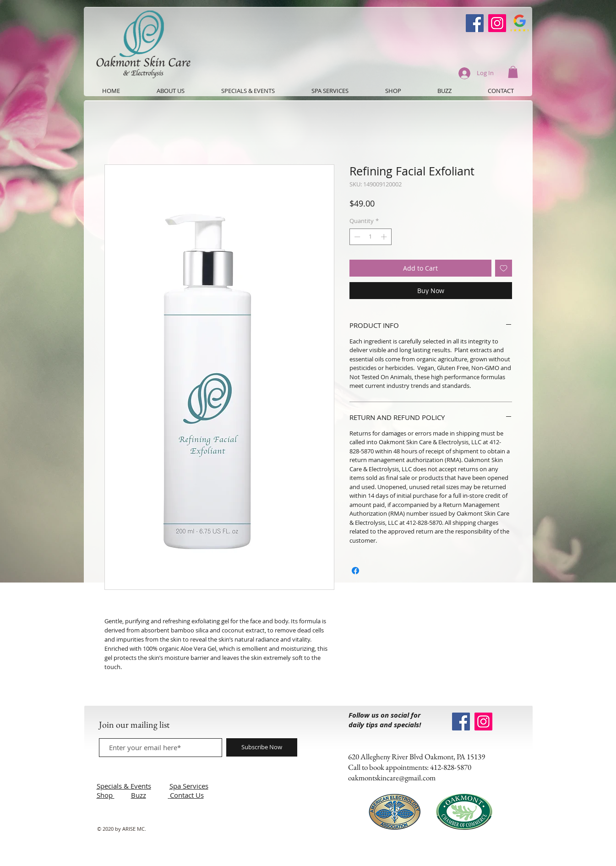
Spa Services (189, 786)
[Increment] (385, 237)
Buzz (139, 795)
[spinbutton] (370, 237)
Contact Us (187, 795)
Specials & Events (124, 786)
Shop (106, 795)
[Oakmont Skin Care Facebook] (475, 23)
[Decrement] (356, 237)
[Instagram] (497, 23)
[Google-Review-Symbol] (520, 23)
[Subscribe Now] (262, 747)
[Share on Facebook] (355, 571)
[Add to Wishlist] (504, 268)
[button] (513, 72)
